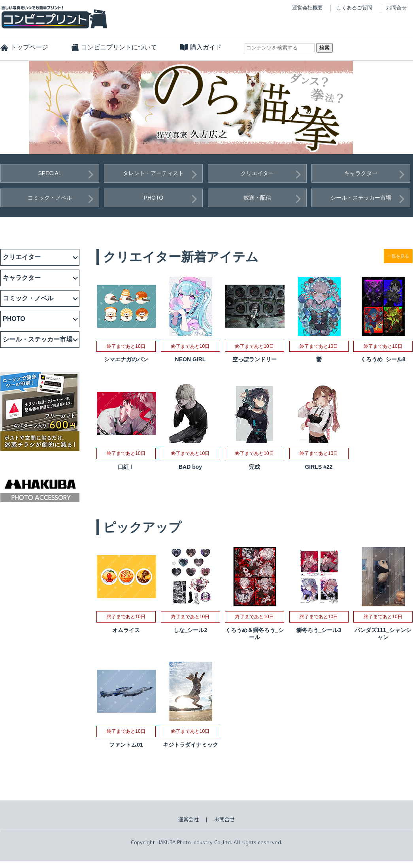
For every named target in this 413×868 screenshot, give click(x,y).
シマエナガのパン (126, 359)
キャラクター (361, 173)
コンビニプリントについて (119, 47)
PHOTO (154, 198)
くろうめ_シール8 (383, 359)
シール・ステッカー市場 (361, 198)
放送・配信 (257, 198)
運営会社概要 (307, 8)
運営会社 (189, 819)
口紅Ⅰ (126, 467)
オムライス (126, 630)
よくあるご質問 (354, 8)
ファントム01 (126, 745)
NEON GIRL (190, 359)
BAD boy (190, 467)
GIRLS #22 (319, 467)
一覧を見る (398, 256)
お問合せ (396, 8)
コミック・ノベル (50, 198)
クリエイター (257, 173)
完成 (255, 467)
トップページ (29, 47)
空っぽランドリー (255, 359)
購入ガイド (206, 47)
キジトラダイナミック (190, 745)
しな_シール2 (190, 630)
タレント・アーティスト (153, 173)
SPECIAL (50, 173)
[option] (207, 108)
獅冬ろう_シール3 (319, 630)
